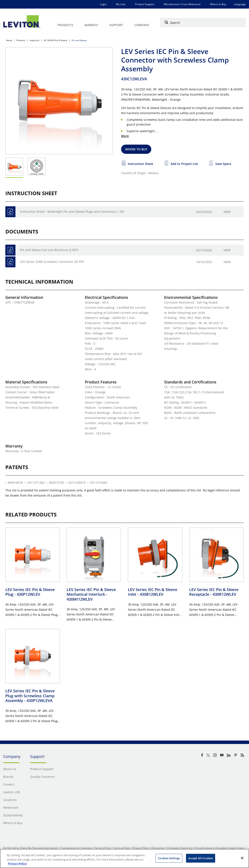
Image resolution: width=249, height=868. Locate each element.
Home (9, 40)
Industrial (34, 40)
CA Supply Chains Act (180, 848)
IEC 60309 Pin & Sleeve (55, 40)
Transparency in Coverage (76, 848)
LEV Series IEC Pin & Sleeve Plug (30, 592)
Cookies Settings (169, 858)
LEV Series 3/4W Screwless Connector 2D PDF (52, 262)
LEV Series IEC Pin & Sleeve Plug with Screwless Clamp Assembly (30, 696)
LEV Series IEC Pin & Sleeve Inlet (153, 592)
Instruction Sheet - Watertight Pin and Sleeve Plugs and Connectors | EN (72, 212)
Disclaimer (158, 848)
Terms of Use (103, 848)
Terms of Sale (122, 848)
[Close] (242, 858)
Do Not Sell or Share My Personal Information (30, 848)
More (125, 136)
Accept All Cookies (201, 858)
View (227, 212)
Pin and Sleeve (79, 40)
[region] (124, 858)
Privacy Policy (141, 848)
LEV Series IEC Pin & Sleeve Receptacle (214, 592)
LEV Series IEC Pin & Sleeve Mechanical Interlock (91, 594)
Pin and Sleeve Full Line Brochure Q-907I (49, 250)
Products (21, 40)
